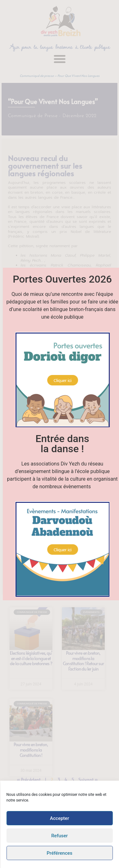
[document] (60, 434)
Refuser (59, 836)
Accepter (59, 818)
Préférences (60, 853)
